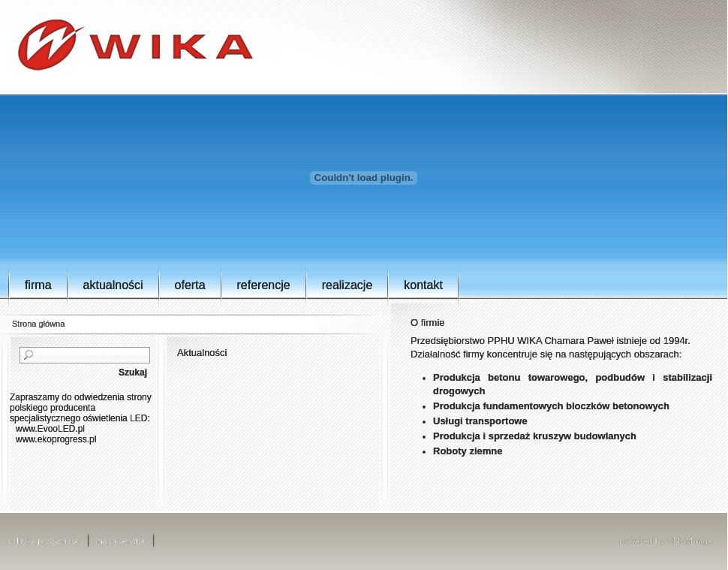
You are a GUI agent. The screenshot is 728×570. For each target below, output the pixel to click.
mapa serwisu (121, 541)
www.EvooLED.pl (50, 429)
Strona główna (38, 324)
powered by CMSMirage (666, 541)
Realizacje (347, 285)
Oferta (190, 285)
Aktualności (113, 285)
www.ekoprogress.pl (56, 439)
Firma (38, 285)
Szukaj (133, 372)
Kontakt (423, 285)
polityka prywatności (44, 541)
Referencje (264, 285)
